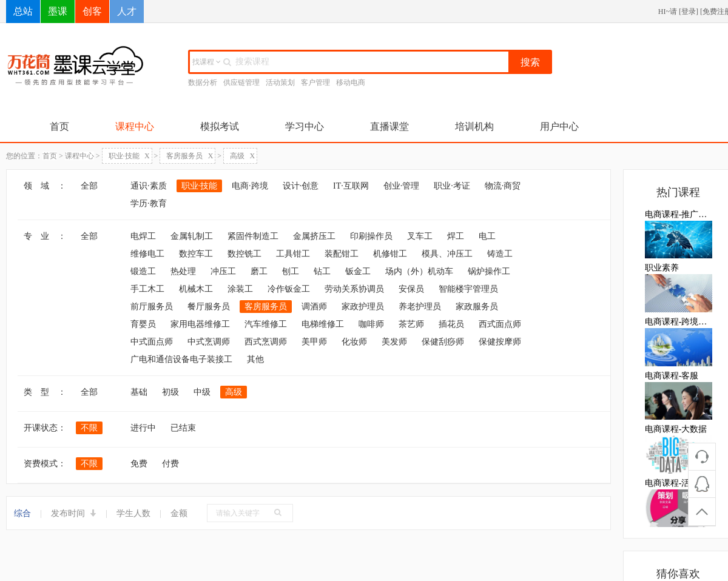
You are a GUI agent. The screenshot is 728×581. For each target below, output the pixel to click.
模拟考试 (220, 126)
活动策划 (280, 82)
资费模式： (45, 464)
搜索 (530, 62)
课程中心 (135, 126)
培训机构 (474, 126)
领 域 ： (45, 186)
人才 (127, 11)
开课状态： (45, 428)
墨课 (58, 11)
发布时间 (74, 513)
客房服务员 (190, 156)
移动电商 (351, 82)
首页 (59, 126)
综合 (22, 513)
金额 (179, 513)
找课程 (207, 62)
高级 (242, 156)
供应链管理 (241, 82)
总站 (23, 11)
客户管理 (315, 82)
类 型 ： (45, 392)
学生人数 (133, 513)
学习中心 (305, 126)
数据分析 (203, 82)
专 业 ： (45, 236)
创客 (92, 11)
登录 (689, 12)
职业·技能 (129, 156)
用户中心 (559, 126)
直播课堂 (389, 126)
